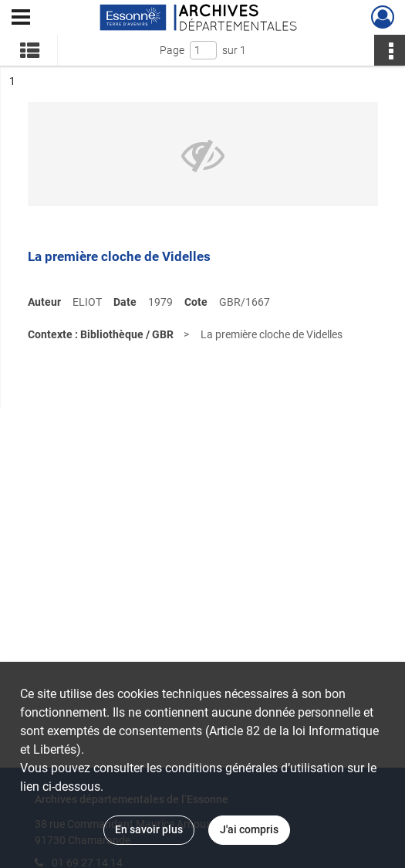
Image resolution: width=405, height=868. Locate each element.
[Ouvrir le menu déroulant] (21, 19)
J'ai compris (249, 829)
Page (172, 50)
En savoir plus (149, 829)
